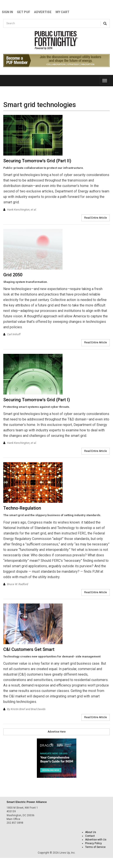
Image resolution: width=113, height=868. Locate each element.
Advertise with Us (96, 840)
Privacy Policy (93, 843)
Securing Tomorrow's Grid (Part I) (37, 400)
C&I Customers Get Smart (29, 649)
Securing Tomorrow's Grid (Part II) (37, 161)
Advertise (43, 12)
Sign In (7, 12)
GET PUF (23, 12)
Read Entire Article (96, 218)
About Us (91, 832)
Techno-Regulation (22, 508)
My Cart (62, 12)
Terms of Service (95, 847)
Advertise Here (57, 732)
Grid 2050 (13, 275)
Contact (90, 836)
